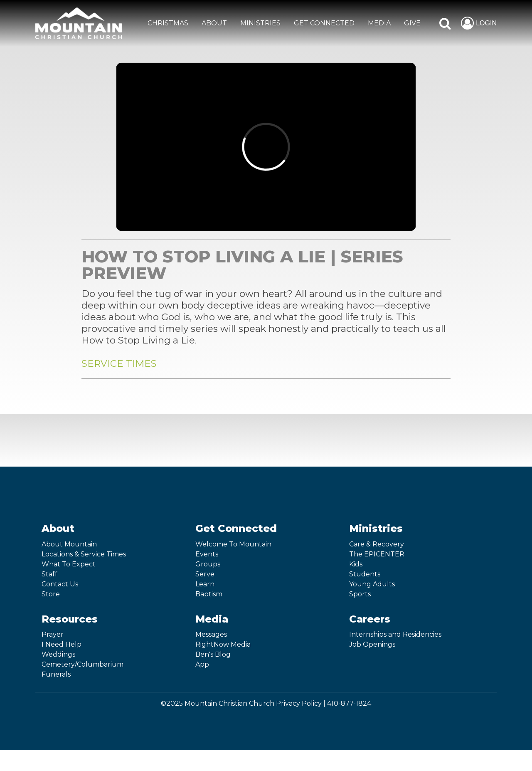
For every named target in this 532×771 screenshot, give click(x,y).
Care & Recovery (377, 544)
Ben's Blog (213, 654)
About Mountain (69, 544)
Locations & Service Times (84, 554)
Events (207, 554)
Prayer (53, 634)
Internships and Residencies (395, 634)
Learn (205, 584)
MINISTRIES (260, 23)
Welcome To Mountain (233, 544)
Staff (49, 574)
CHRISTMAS (168, 23)
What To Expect (69, 564)
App (202, 664)
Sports (360, 594)
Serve (205, 574)
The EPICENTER (377, 554)
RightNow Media (223, 644)
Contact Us (60, 584)
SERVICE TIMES (119, 363)
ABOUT (214, 23)
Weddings (58, 654)
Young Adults (372, 584)
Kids (356, 564)
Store (51, 594)
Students (365, 574)
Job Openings (372, 644)
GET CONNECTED (324, 23)
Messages (211, 634)
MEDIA (379, 23)
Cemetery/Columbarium (83, 664)
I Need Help (62, 644)
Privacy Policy (299, 703)
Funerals (56, 674)
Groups (208, 564)
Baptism (209, 594)
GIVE (412, 23)
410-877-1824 (349, 703)
